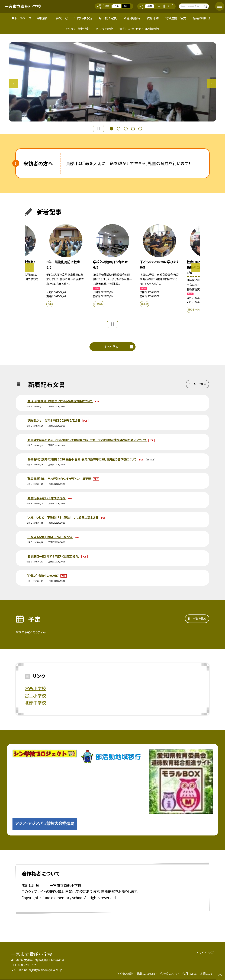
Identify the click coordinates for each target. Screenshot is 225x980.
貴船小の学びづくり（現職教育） (139, 29)
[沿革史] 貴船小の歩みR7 (43, 576)
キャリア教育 (105, 29)
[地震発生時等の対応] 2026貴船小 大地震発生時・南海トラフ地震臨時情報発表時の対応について (87, 440)
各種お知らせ (202, 18)
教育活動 (153, 18)
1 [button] (111, 128)
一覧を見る (199, 619)
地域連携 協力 (176, 18)
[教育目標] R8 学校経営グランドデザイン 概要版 (59, 479)
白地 (117, 6)
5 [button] (140, 128)
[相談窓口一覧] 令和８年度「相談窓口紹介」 (53, 556)
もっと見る (111, 347)
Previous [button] (13, 84)
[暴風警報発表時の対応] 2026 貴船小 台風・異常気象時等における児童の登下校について (82, 459)
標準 (150, 6)
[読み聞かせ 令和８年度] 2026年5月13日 (54, 420)
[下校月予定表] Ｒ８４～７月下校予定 (50, 537)
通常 (107, 6)
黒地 (126, 6)
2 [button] (119, 128)
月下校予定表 (108, 18)
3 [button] (126, 128)
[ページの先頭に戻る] (220, 975)
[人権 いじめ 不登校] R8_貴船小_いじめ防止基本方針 (63, 517)
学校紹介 (43, 18)
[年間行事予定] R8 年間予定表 (46, 498)
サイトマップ (206, 952)
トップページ (23, 18)
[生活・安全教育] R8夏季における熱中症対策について (60, 401)
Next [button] (212, 84)
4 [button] (133, 128)
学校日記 (62, 18)
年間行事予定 (83, 18)
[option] (112, 82)
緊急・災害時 (132, 18)
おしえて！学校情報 (78, 29)
